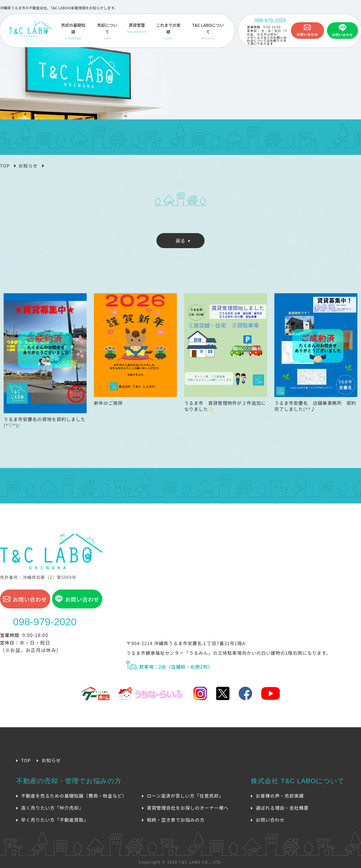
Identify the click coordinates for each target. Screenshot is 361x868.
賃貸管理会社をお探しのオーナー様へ (188, 808)
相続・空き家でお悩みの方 (176, 820)
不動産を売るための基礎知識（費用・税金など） (74, 796)
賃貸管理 (137, 28)
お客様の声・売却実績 (280, 796)
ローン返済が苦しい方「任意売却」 (185, 796)
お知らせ (28, 166)
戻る (180, 241)
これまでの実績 (168, 32)
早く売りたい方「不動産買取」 (55, 820)
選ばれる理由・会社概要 (282, 808)
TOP (5, 166)
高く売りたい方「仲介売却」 (52, 808)
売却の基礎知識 (73, 32)
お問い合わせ (307, 34)
